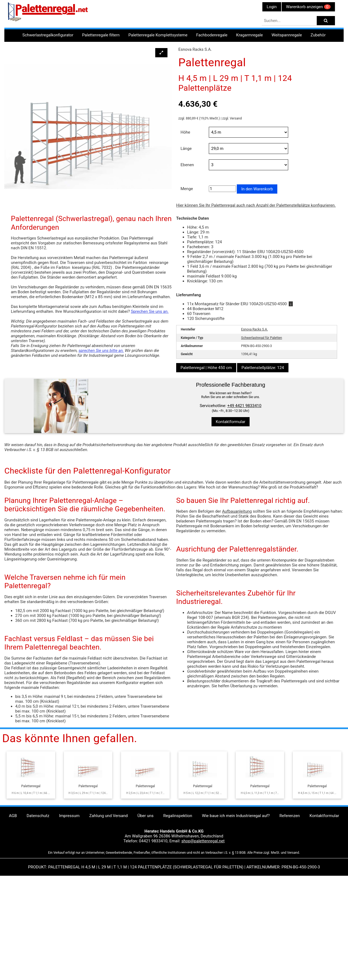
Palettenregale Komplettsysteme (158, 35)
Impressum (69, 912)
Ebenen (187, 165)
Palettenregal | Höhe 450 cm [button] (206, 368)
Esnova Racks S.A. (254, 329)
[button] (161, 53)
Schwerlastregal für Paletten (262, 338)
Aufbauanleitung (237, 607)
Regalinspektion (178, 912)
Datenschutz (38, 912)
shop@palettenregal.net (203, 937)
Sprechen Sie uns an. (150, 311)
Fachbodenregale (212, 35)
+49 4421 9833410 (244, 406)
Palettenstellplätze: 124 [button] (263, 368)
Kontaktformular (231, 422)
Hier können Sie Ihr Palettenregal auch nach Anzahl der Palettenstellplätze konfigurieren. (256, 205)
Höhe (185, 132)
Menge (187, 189)
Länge (186, 149)
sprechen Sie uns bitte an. (101, 351)
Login (272, 7)
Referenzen (290, 912)
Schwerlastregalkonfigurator (48, 35)
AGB (13, 912)
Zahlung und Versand (108, 912)
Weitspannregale (287, 35)
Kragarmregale (250, 35)
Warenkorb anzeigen (308, 7)
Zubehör (318, 35)
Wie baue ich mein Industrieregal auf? (236, 912)
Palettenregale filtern (101, 35)
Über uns (145, 912)
